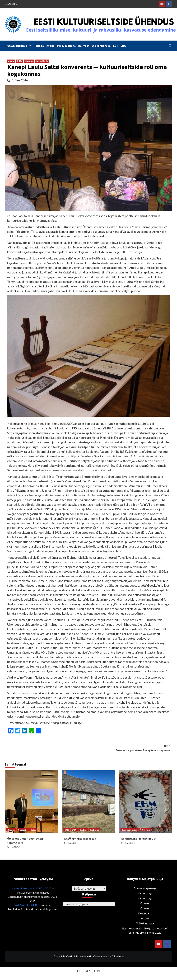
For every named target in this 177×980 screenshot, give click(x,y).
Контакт (84, 46)
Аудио (51, 46)
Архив (11, 61)
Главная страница (145, 888)
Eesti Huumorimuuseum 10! (139, 839)
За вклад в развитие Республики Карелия (129, 748)
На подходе (145, 893)
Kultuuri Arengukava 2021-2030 (32, 888)
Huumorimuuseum (130, 830)
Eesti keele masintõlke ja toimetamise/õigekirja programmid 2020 (145, 930)
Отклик (29, 61)
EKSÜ (20, 61)
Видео (40, 46)
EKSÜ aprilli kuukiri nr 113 (80, 839)
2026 (67, 830)
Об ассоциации (20, 46)
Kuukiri (83, 830)
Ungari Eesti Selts (27, 830)
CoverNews (100, 956)
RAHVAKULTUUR (26, 905)
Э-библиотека (101, 46)
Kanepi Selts (42, 61)
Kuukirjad (94, 830)
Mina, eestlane (66, 46)
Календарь (145, 913)
